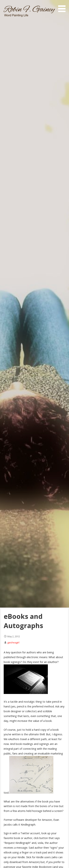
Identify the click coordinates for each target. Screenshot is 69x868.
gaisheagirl (13, 642)
